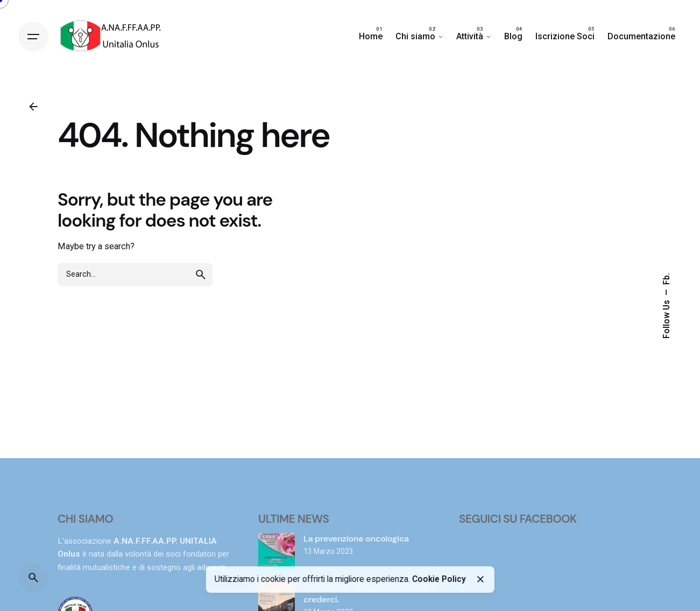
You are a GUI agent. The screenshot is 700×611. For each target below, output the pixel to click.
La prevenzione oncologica (356, 539)
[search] (201, 275)
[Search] (33, 578)
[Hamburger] (33, 37)
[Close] (480, 579)
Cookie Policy (439, 579)
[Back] (33, 107)
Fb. (667, 279)
